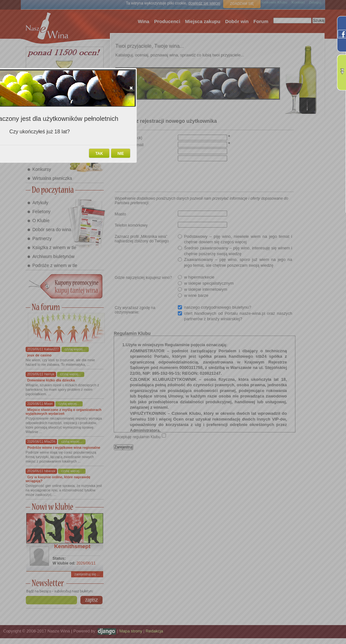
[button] (131, 88)
